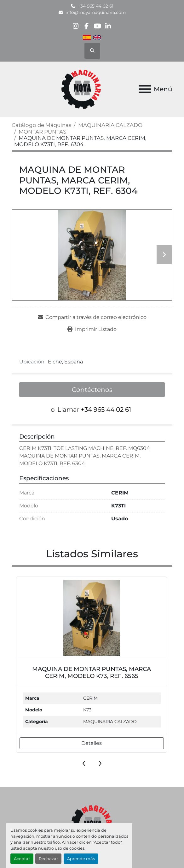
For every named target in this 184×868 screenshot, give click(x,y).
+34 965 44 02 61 (96, 6)
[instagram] (75, 26)
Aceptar (22, 859)
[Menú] (145, 89)
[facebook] (86, 26)
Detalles (92, 743)
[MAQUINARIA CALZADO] (110, 125)
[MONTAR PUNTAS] (42, 132)
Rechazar (48, 859)
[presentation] (84, 762)
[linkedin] (108, 26)
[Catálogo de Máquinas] (41, 125)
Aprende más (81, 859)
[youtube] (97, 26)
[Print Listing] (92, 329)
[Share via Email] (92, 317)
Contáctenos (92, 390)
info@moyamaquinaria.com (96, 12)
